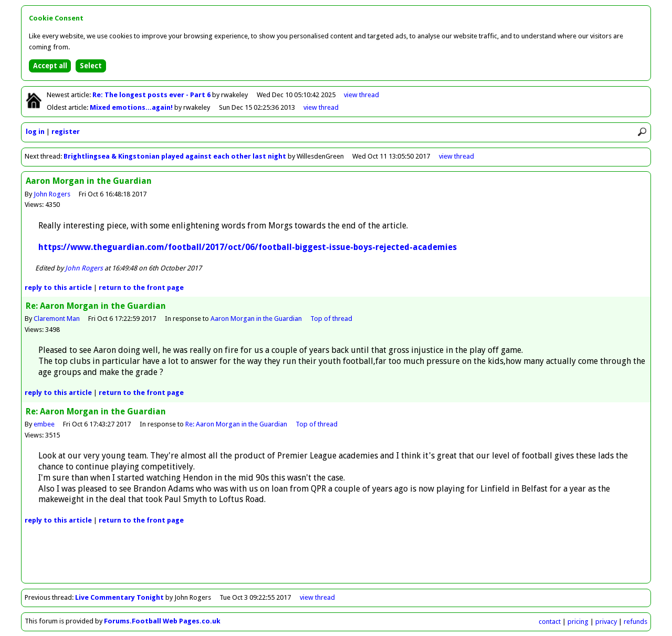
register (66, 132)
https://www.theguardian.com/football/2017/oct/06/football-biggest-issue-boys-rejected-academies (248, 247)
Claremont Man (57, 319)
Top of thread (331, 319)
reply (58, 288)
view (361, 95)
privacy (606, 622)
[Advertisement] (336, 559)
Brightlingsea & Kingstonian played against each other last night (175, 156)
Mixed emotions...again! (132, 107)
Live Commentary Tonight (119, 597)
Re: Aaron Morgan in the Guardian (236, 424)
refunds (636, 622)
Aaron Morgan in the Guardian (256, 319)
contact (550, 622)
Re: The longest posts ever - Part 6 (152, 95)
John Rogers (52, 194)
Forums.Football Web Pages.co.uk (162, 621)
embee (44, 424)
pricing (578, 622)
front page (141, 288)
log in (35, 132)
